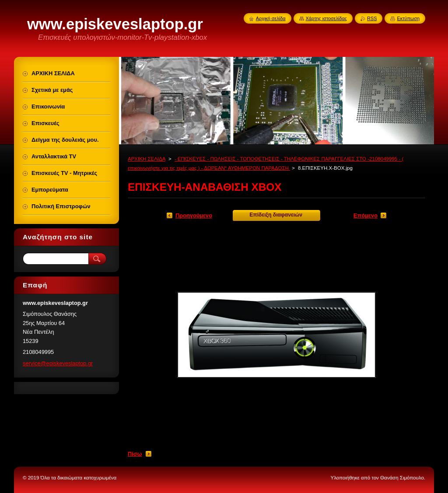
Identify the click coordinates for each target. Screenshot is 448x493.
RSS (372, 18)
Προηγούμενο (194, 215)
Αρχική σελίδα (271, 18)
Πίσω (135, 454)
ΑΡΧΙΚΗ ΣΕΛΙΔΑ (147, 159)
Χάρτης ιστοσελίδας (327, 18)
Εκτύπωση (408, 18)
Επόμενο (366, 215)
